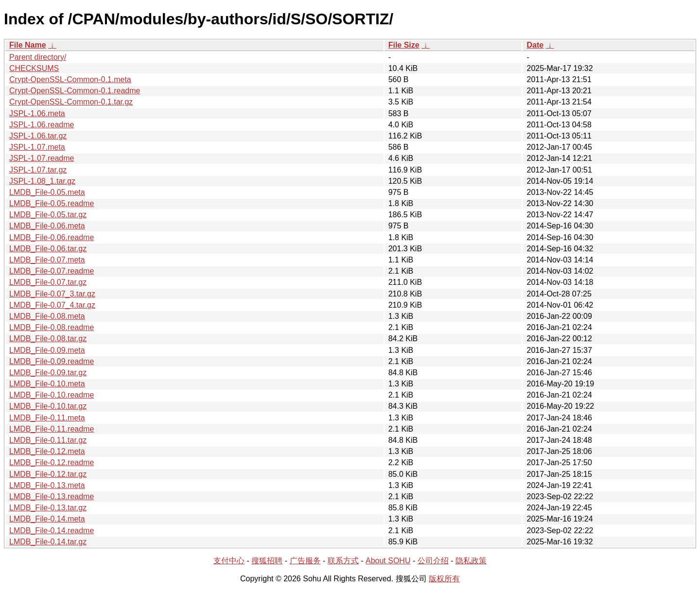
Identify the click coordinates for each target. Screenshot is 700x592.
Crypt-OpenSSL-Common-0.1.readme (75, 91)
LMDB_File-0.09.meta (47, 350)
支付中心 (229, 561)
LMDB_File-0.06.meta (47, 226)
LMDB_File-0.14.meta (47, 519)
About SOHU (388, 561)
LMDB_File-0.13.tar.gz (48, 508)
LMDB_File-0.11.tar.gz (48, 440)
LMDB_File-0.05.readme (52, 203)
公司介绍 (433, 561)
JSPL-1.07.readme (42, 158)
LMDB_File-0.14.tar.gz (48, 542)
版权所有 (444, 579)
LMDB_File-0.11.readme (52, 429)
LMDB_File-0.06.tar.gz (48, 249)
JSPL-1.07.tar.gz (38, 170)
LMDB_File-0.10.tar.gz (48, 406)
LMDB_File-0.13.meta (47, 485)
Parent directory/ (38, 57)
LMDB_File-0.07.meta (47, 260)
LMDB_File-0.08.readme (52, 327)
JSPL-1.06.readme (42, 125)
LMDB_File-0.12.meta (47, 451)
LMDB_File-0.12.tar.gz (48, 474)
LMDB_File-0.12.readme (52, 462)
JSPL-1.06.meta (37, 113)
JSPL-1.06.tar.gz (38, 136)
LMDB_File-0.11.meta (47, 418)
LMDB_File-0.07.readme (52, 271)
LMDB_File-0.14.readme (52, 531)
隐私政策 (471, 561)
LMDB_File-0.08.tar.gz (48, 339)
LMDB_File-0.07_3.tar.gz (52, 294)
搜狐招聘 (267, 561)
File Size (404, 45)
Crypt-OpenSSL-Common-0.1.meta (70, 79)
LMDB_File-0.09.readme (52, 361)
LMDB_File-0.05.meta (47, 192)
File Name (28, 45)
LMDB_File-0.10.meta (47, 384)
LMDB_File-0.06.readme (52, 237)
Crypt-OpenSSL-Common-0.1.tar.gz (71, 102)
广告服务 (305, 561)
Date (535, 45)
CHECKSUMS (34, 68)
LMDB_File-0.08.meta (47, 316)
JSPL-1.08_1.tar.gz (42, 181)
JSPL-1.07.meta (37, 147)
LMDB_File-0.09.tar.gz (48, 373)
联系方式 (343, 561)
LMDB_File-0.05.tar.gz (48, 215)
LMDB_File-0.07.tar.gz (48, 282)
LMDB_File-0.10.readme (52, 395)
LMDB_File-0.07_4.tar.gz (52, 305)
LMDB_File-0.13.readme (52, 496)
